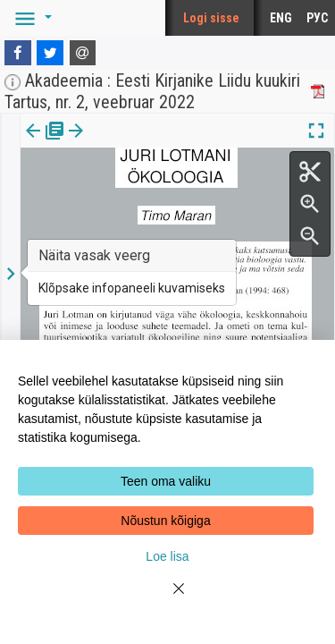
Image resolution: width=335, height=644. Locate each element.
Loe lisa (167, 556)
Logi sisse (211, 18)
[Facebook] (18, 53)
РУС (317, 18)
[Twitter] (50, 53)
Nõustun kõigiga (165, 521)
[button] (30, 18)
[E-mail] (83, 53)
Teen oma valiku (166, 481)
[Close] (168, 599)
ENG (281, 18)
